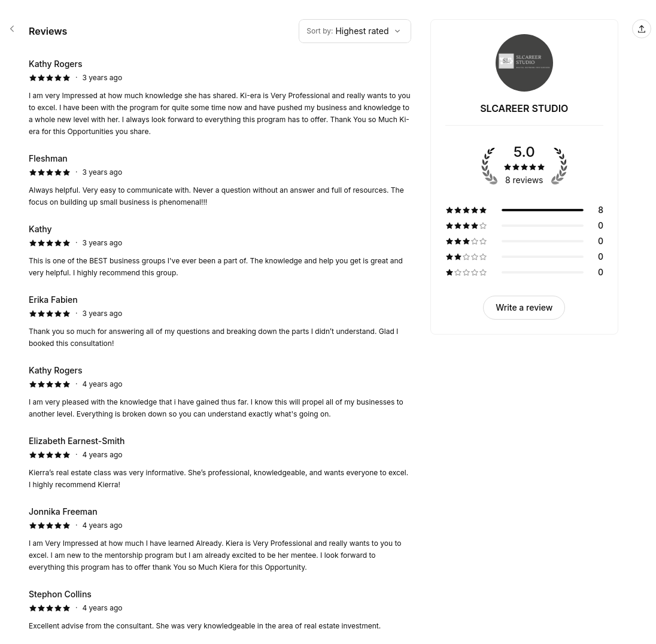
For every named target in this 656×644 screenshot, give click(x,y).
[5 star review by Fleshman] (220, 180)
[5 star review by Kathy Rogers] (220, 98)
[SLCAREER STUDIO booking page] (12, 29)
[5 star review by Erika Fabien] (220, 321)
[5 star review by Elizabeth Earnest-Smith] (220, 463)
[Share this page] (642, 29)
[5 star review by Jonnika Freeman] (220, 539)
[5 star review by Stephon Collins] (220, 610)
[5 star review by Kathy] (220, 251)
